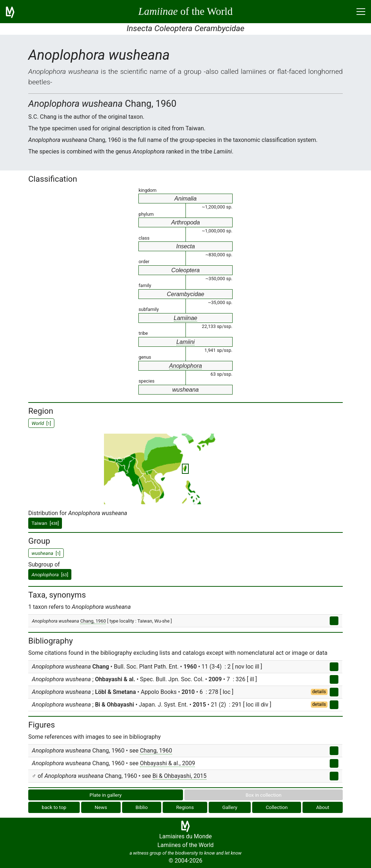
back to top (54, 807)
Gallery (230, 807)
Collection (277, 807)
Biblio (142, 807)
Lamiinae (186, 318)
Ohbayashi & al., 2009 (167, 763)
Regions (185, 807)
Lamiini (186, 342)
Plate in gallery (106, 795)
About (323, 807)
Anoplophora (186, 366)
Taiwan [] (45, 523)
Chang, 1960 (93, 621)
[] (50, 574)
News (101, 807)
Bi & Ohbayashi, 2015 (180, 776)
